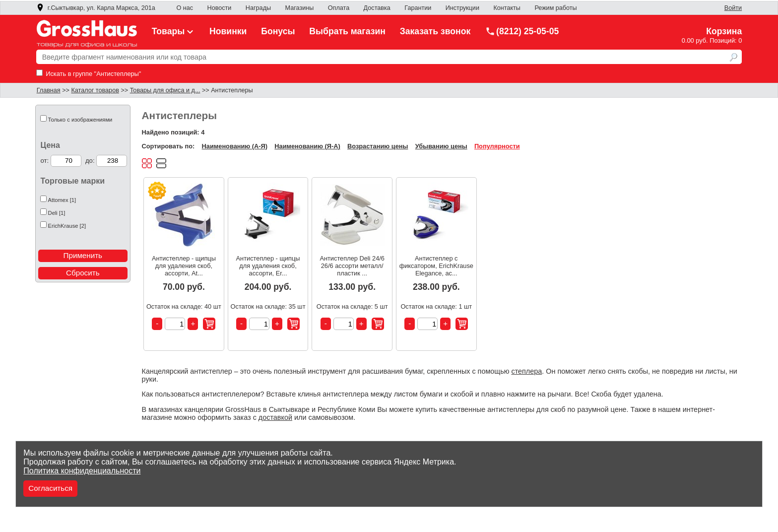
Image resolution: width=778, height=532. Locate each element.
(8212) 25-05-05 (522, 31)
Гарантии (418, 8)
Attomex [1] (62, 200)
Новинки (228, 31)
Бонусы (278, 31)
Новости (220, 8)
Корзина (724, 31)
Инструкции (462, 8)
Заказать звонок (435, 31)
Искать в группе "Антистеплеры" (89, 74)
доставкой (275, 417)
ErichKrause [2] (67, 226)
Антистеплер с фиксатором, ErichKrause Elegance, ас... (436, 266)
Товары (174, 31)
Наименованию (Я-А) (307, 146)
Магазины (300, 8)
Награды (258, 8)
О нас (185, 8)
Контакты (507, 8)
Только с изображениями (80, 120)
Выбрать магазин (347, 31)
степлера (526, 371)
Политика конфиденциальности (82, 471)
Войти (733, 8)
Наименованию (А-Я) (235, 146)
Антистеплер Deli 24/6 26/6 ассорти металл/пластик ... (352, 266)
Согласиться (50, 488)
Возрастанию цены (378, 146)
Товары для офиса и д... (165, 90)
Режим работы (555, 8)
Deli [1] (57, 213)
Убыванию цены (441, 146)
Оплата (339, 8)
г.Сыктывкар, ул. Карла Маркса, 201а (96, 8)
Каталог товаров (95, 90)
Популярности (497, 146)
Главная (49, 90)
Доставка (377, 8)
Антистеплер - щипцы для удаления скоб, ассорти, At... (184, 266)
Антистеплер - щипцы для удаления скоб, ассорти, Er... (268, 266)
